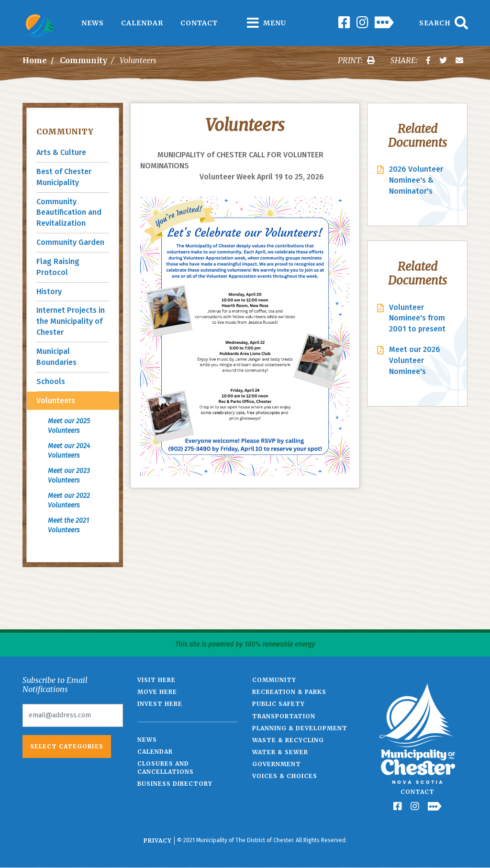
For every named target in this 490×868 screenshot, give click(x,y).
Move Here (157, 692)
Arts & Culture (61, 152)
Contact (199, 23)
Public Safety (278, 704)
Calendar (142, 23)
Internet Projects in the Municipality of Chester (71, 321)
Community (84, 60)
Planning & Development (300, 728)
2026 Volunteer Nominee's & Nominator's (416, 180)
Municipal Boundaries (56, 357)
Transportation (284, 716)
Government (277, 764)
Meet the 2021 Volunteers (68, 525)
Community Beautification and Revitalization (69, 213)
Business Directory (175, 784)
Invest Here (160, 704)
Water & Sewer (280, 752)
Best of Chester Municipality (64, 177)
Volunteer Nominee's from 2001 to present (417, 318)
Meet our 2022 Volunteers (69, 500)
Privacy (158, 841)
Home (35, 60)
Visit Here (156, 680)
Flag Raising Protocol (58, 267)
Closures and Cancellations (166, 768)
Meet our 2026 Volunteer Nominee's (415, 360)
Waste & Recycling (288, 740)
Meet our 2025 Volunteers (69, 426)
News (93, 23)
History (49, 291)
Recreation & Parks (289, 692)
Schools (51, 381)
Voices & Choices (285, 776)
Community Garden (70, 242)
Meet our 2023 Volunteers (69, 476)
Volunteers (56, 401)
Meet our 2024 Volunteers (69, 451)
